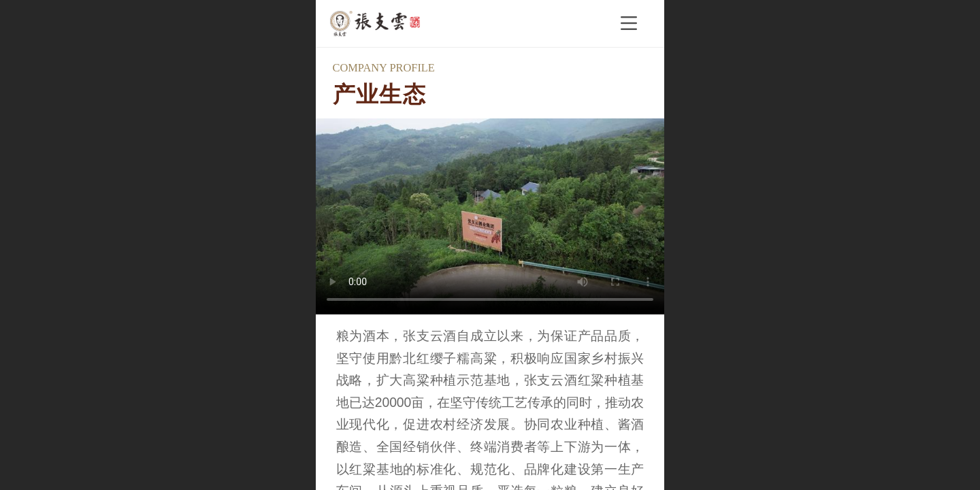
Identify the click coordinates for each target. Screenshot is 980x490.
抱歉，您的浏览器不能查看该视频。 (490, 216)
